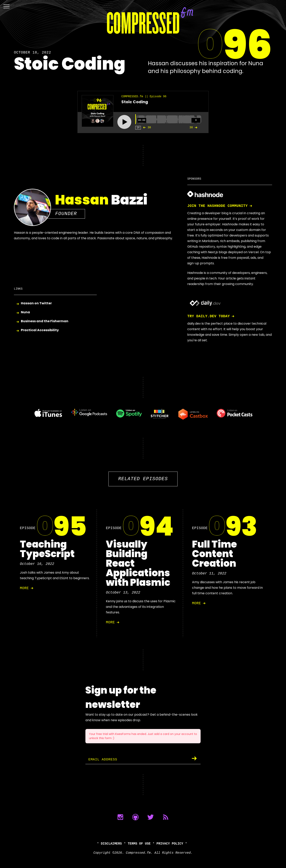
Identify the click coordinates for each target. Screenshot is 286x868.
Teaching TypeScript (47, 549)
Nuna (25, 312)
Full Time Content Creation (214, 554)
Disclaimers (111, 844)
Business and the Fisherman (45, 321)
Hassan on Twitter (36, 303)
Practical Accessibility (40, 330)
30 (146, 127)
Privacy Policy (170, 844)
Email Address (103, 760)
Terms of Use (139, 844)
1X (138, 128)
